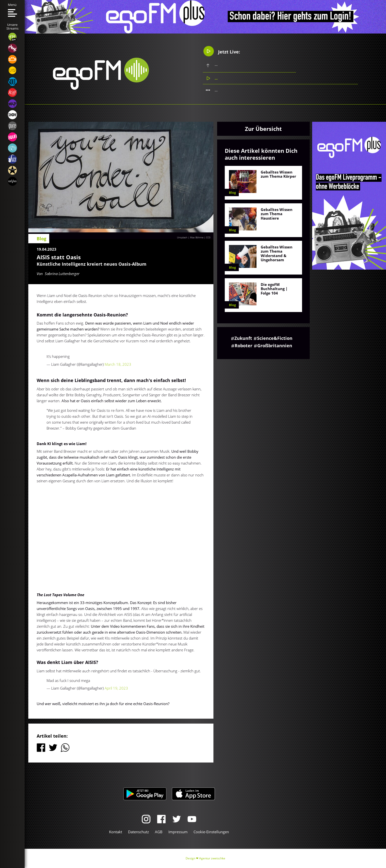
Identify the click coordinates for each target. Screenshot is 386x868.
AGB (159, 832)
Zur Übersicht (263, 129)
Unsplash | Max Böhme (190, 237)
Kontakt (116, 832)
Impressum (178, 832)
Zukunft (243, 338)
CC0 (208, 237)
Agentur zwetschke (212, 858)
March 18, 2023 (118, 364)
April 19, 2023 (116, 688)
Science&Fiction (275, 338)
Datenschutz (138, 832)
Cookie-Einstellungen (211, 832)
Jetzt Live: (221, 51)
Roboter (243, 346)
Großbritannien (275, 346)
